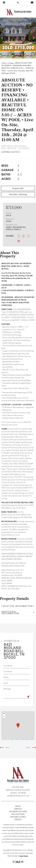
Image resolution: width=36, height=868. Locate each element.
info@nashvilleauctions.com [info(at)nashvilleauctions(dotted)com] (18, 796)
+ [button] (4, 714)
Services (18, 809)
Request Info (18, 193)
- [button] (4, 717)
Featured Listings (18, 817)
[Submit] (23, 697)
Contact (18, 820)
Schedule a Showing (18, 199)
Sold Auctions (18, 814)
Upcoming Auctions (18, 812)
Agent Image (24, 856)
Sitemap (22, 853)
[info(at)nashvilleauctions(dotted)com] (32, 3)
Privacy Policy (14, 853)
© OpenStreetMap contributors (27, 739)
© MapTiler (17, 739)
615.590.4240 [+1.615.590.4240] (18, 787)
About (18, 806)
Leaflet (12, 739)
